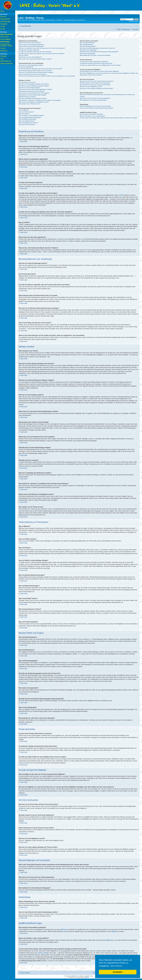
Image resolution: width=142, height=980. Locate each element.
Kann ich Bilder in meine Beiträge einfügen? (31, 115)
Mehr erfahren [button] (116, 966)
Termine (3, 48)
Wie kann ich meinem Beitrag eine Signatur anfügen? (34, 86)
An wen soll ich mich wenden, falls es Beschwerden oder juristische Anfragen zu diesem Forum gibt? (108, 118)
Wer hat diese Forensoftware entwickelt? (91, 114)
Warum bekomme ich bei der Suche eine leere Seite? (95, 85)
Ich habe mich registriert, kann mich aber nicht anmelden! (35, 52)
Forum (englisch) (6, 39)
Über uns (3, 17)
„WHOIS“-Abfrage (43, 953)
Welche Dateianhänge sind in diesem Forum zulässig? (95, 106)
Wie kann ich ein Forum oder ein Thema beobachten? (95, 98)
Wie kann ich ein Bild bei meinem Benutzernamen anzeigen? (36, 72)
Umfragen (3, 56)
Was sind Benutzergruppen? (88, 46)
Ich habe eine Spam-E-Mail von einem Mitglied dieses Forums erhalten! (100, 65)
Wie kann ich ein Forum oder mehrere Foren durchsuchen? (97, 81)
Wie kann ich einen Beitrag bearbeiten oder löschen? (34, 84)
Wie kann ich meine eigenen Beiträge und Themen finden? (97, 88)
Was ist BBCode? (24, 110)
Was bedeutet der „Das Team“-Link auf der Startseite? (95, 55)
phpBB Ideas (110, 940)
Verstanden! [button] (118, 972)
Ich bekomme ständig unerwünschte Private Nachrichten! (96, 63)
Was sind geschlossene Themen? (28, 123)
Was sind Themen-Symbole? (27, 124)
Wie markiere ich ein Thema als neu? (29, 104)
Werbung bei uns (6, 61)
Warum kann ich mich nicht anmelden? (30, 43)
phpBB (73, 976)
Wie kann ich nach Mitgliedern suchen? (91, 87)
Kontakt (3, 29)
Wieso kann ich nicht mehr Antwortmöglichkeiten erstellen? (36, 89)
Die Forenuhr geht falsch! (26, 67)
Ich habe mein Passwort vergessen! (29, 50)
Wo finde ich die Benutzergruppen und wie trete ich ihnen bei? (98, 48)
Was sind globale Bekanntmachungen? (30, 117)
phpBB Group (64, 930)
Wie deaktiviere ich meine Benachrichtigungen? (93, 100)
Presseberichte (5, 19)
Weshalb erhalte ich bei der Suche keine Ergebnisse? (95, 83)
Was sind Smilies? (24, 114)
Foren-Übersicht (26, 26)
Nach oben (24, 142)
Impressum (4, 51)
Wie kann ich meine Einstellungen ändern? (31, 65)
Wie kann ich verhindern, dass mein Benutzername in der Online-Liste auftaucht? (42, 48)
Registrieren (127, 29)
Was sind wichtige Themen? (27, 121)
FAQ (119, 29)
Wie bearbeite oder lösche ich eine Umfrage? (32, 91)
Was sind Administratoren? (87, 43)
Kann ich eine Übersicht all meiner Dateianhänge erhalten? (97, 108)
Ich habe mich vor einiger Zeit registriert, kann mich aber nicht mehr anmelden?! (42, 54)
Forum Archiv (5, 37)
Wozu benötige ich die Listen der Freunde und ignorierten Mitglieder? (100, 71)
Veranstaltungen (5, 21)
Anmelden (136, 29)
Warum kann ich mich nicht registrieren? (30, 57)
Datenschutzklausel (6, 64)
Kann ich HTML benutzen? (26, 112)
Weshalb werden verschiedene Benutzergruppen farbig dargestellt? (99, 52)
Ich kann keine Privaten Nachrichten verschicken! (94, 62)
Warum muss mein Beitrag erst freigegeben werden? (34, 102)
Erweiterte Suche (134, 21)
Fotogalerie (4, 24)
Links (2, 59)
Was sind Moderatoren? (87, 45)
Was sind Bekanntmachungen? (28, 119)
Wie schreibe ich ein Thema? (27, 82)
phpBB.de (115, 931)
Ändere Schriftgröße (137, 26)
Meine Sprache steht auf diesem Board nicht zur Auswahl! (35, 71)
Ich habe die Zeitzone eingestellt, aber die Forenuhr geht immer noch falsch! (40, 69)
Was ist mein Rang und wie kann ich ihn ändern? (33, 74)
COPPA (121, 195)
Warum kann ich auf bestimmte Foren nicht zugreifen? (34, 93)
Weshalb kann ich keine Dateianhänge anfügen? (33, 95)
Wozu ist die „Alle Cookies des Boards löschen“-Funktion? (35, 59)
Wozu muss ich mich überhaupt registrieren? (31, 45)
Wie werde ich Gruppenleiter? (88, 50)
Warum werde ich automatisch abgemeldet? (31, 46)
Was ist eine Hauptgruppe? (88, 54)
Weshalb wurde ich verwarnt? (27, 97)
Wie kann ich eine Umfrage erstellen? (29, 88)
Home (2, 11)
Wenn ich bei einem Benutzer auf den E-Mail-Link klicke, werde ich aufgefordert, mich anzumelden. (47, 76)
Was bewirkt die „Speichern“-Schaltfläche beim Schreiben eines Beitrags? (40, 100)
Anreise (3, 26)
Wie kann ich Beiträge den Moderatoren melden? (33, 98)
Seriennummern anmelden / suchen (6, 45)
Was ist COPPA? (24, 55)
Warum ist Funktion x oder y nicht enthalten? (92, 116)
